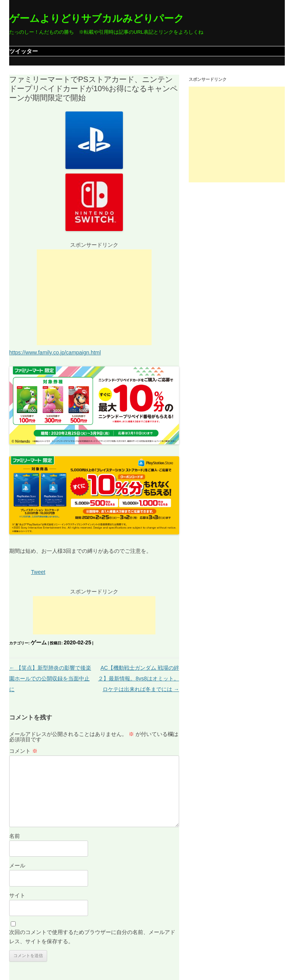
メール (17, 865)
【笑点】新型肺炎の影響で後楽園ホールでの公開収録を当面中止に (50, 678)
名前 (15, 836)
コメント (23, 751)
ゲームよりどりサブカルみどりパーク (97, 18)
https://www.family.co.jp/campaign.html (55, 352)
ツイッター (24, 51)
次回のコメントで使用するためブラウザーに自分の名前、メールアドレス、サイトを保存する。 (92, 937)
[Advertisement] (94, 297)
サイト (17, 895)
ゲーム (39, 642)
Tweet (38, 572)
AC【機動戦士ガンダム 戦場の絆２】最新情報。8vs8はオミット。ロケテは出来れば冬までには (139, 678)
